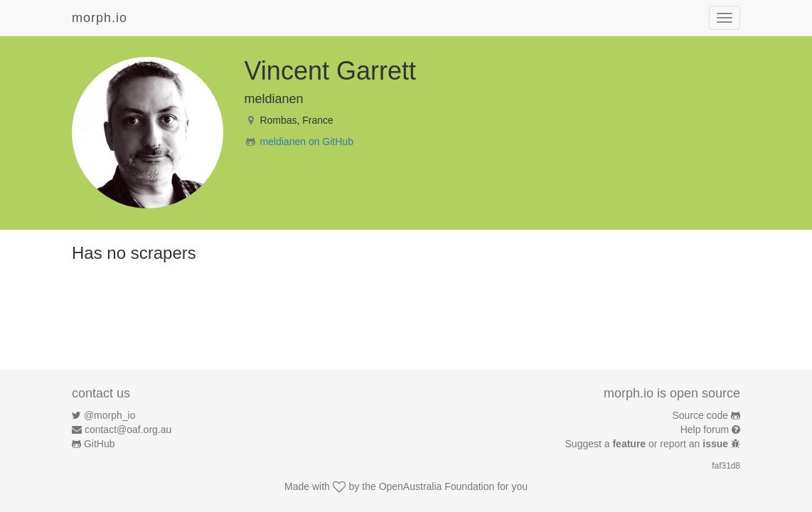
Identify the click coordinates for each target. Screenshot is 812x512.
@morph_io (110, 415)
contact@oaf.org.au (128, 430)
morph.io (100, 18)
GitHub (100, 444)
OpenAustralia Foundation (437, 486)
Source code (701, 415)
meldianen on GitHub (306, 142)
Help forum (705, 430)
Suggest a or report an (648, 444)
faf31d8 (726, 466)
